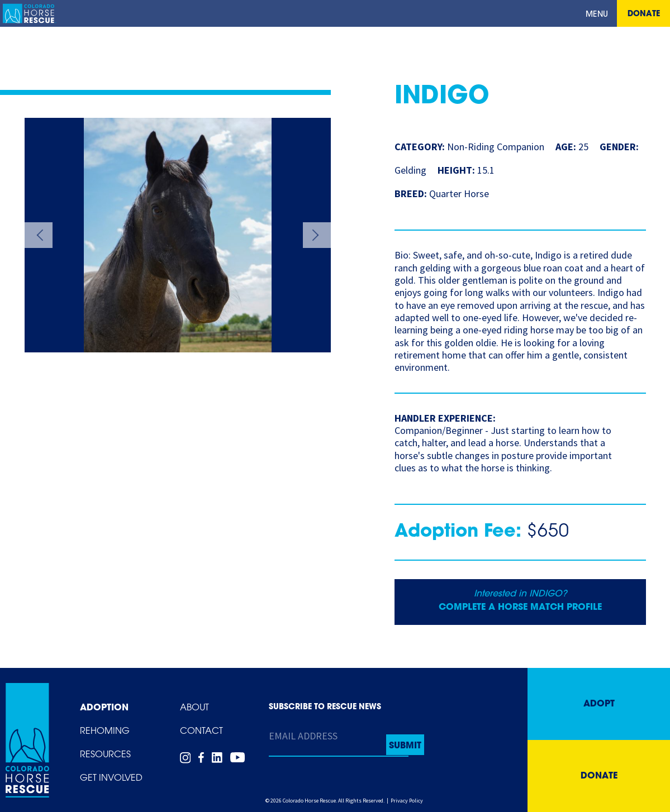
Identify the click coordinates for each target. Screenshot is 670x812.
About (194, 708)
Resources (105, 755)
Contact (201, 732)
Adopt (599, 704)
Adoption (104, 708)
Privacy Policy (407, 801)
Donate (644, 14)
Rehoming (105, 732)
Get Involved (111, 778)
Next (317, 235)
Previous (39, 235)
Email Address (303, 736)
